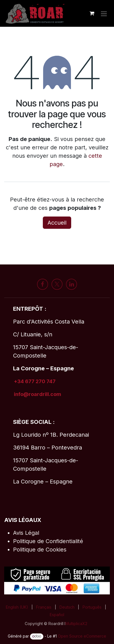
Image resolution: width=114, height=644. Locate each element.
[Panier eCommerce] (92, 13)
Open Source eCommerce (82, 636)
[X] (57, 284)
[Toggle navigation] (104, 13)
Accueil (57, 223)
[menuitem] (17, 607)
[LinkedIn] (71, 284)
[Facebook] (43, 284)
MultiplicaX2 (76, 624)
